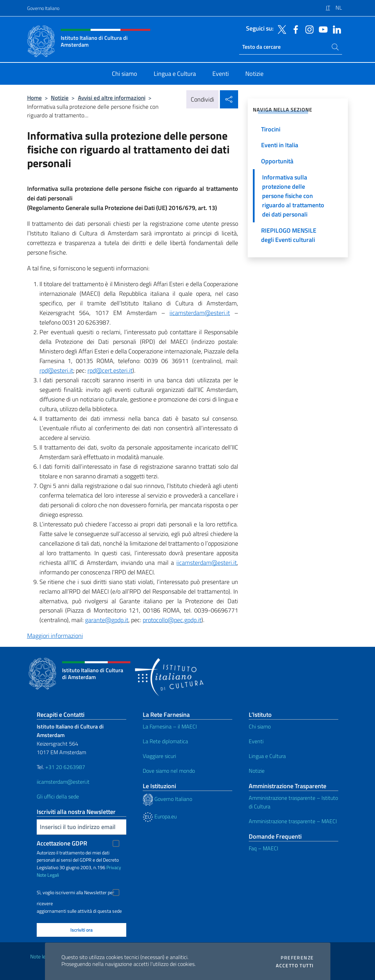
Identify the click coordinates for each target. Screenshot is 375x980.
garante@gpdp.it (107, 620)
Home (34, 98)
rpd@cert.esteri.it (110, 370)
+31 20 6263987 (65, 767)
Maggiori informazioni (55, 636)
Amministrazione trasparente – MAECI (293, 821)
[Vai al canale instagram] (308, 29)
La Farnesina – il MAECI (170, 726)
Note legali (42, 956)
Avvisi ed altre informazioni (112, 98)
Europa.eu (160, 816)
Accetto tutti (295, 966)
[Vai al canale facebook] (294, 29)
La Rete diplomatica (165, 741)
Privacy (114, 867)
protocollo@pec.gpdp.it (172, 620)
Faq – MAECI (263, 848)
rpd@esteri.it (56, 370)
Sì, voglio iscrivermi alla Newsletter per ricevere (75, 893)
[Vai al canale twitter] (280, 29)
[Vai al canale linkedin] (335, 29)
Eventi (256, 741)
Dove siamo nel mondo (169, 771)
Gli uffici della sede (58, 796)
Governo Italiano (43, 8)
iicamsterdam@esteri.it (200, 313)
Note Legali (48, 875)
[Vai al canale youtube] (321, 29)
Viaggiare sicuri (159, 756)
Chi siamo (260, 726)
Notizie (60, 98)
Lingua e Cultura (267, 756)
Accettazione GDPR (62, 843)
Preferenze (297, 958)
